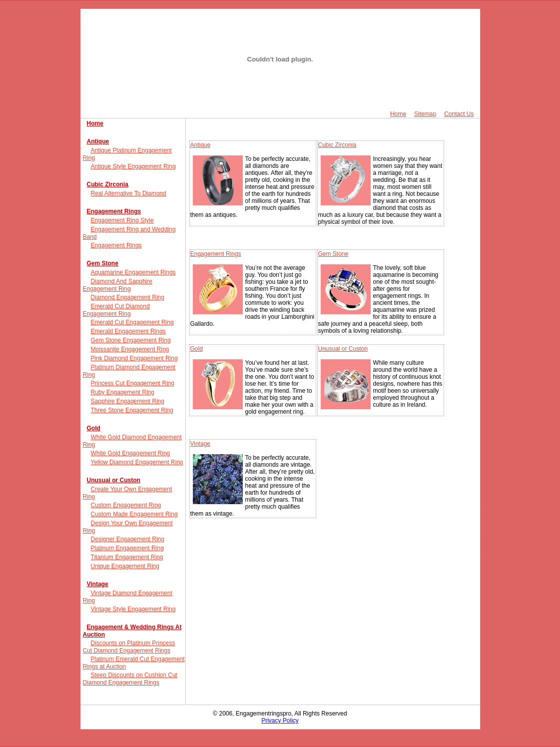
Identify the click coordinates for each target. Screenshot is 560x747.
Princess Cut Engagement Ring (133, 383)
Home (398, 114)
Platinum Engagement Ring (127, 548)
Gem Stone (103, 263)
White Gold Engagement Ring (131, 453)
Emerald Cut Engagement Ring (132, 322)
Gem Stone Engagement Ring (131, 340)
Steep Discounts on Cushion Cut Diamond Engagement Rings (130, 679)
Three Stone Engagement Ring (132, 410)
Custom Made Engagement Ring (134, 514)
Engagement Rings (114, 211)
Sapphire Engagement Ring (128, 401)
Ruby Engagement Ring (123, 392)
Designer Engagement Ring (128, 539)
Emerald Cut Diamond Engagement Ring (116, 310)
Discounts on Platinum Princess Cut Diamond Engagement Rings (129, 647)
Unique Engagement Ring (125, 566)
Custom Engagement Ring (126, 505)
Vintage (98, 584)
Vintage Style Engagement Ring (133, 609)
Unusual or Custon (114, 480)
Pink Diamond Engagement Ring (134, 358)
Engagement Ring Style (122, 220)
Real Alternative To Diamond (129, 193)
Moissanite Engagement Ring (130, 349)
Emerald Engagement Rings (128, 331)
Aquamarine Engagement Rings (133, 272)
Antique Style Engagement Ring (133, 166)
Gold (94, 428)
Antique (98, 141)
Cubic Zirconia (108, 184)
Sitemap (425, 114)
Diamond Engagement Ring (128, 297)
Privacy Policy (280, 721)
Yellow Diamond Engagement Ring (137, 462)
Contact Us (459, 114)
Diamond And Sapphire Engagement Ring (118, 285)
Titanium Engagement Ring (127, 557)
